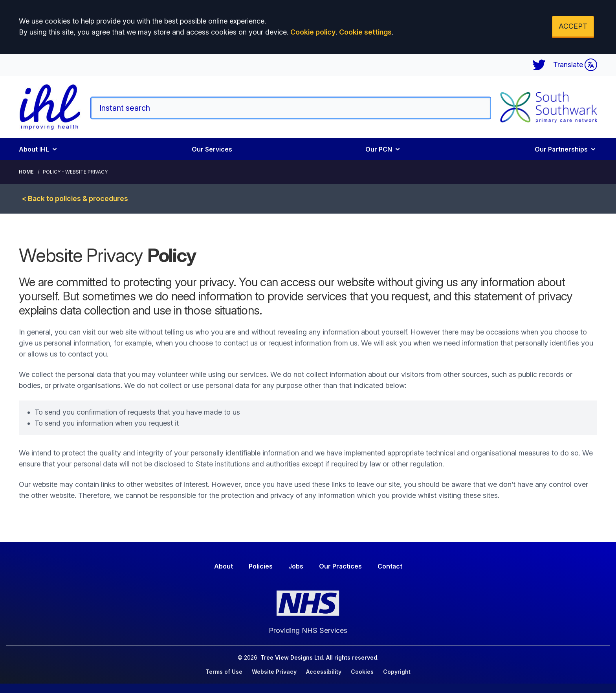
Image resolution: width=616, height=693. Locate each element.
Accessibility (324, 672)
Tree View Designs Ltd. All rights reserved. (320, 657)
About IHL (39, 149)
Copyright (397, 672)
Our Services (212, 149)
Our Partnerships (566, 149)
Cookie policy (313, 32)
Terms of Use (224, 672)
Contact (390, 566)
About (224, 566)
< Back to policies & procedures (75, 198)
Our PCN (383, 149)
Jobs (296, 566)
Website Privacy (274, 672)
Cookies (362, 672)
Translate (575, 65)
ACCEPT (573, 26)
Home (26, 172)
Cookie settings (365, 32)
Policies (261, 566)
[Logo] (50, 107)
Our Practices (340, 566)
